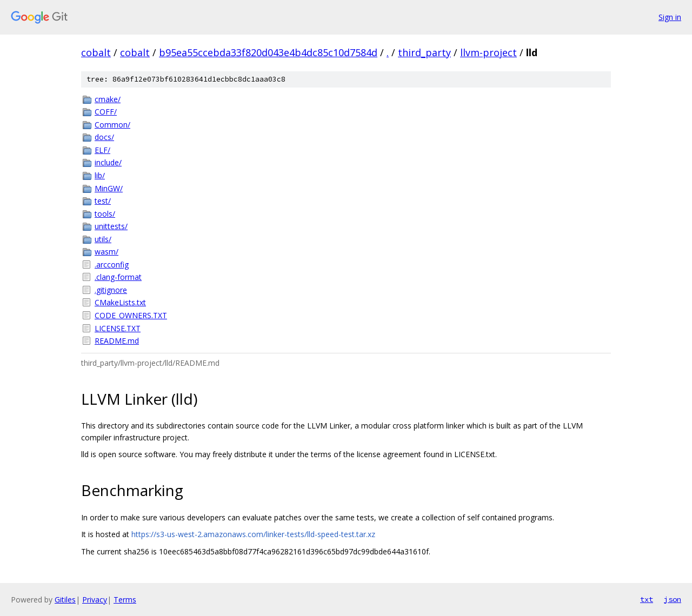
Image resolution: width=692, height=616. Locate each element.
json (673, 599)
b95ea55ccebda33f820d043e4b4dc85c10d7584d (268, 52)
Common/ (112, 125)
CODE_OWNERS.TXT (131, 315)
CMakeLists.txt (120, 302)
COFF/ (106, 112)
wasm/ (107, 252)
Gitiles (65, 600)
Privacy (95, 600)
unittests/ (111, 226)
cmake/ (108, 99)
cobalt (96, 52)
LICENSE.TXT (118, 328)
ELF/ (102, 150)
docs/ (104, 137)
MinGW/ (109, 188)
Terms (125, 600)
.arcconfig (112, 265)
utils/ (103, 239)
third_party (424, 52)
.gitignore (111, 290)
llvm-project (488, 52)
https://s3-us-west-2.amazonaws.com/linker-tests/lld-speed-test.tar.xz (253, 534)
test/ (103, 201)
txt (647, 599)
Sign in (670, 17)
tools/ (105, 214)
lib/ (100, 175)
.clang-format (118, 277)
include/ (108, 162)
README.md (117, 341)
